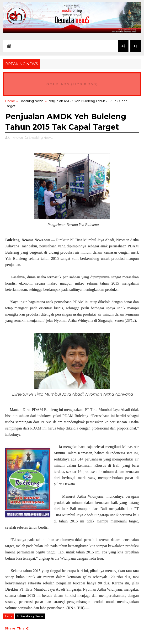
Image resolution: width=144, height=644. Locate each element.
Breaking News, (41, 138)
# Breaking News (30, 616)
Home (10, 101)
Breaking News (31, 101)
